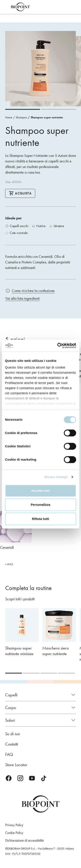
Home (9, 117)
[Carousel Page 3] (49, 673)
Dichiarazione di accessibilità (24, 840)
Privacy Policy (14, 825)
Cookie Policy (14, 833)
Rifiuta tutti (40, 519)
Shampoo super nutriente (47, 117)
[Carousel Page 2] (58, 109)
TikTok (44, 778)
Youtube (32, 778)
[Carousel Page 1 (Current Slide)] (23, 109)
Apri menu (6, 7)
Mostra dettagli (56, 477)
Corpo (11, 708)
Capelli (11, 695)
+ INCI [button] (9, 564)
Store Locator (16, 765)
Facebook (9, 778)
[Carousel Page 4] (66, 673)
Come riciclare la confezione (33, 291)
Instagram (20, 778)
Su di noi (12, 734)
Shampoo (21, 117)
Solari (10, 720)
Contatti (12, 744)
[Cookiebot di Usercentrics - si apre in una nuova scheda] (58, 345)
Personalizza (40, 505)
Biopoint (20, 7)
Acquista (20, 193)
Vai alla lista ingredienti (22, 298)
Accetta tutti (40, 491)
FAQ (9, 754)
